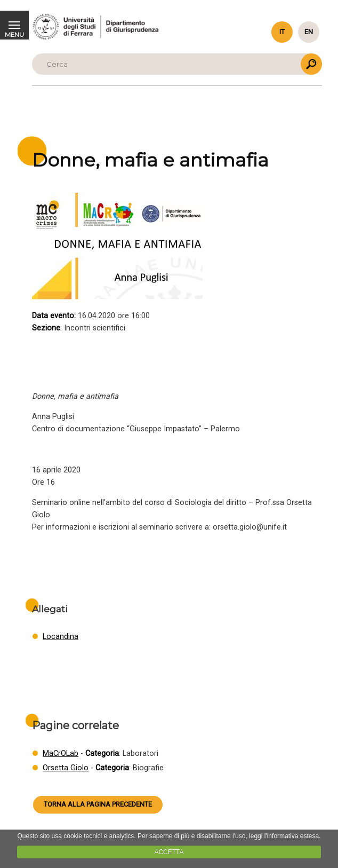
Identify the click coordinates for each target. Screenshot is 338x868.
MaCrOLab (61, 753)
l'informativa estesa (292, 836)
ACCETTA (169, 852)
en (309, 32)
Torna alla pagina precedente (98, 804)
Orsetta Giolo (66, 768)
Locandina (61, 637)
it (282, 32)
